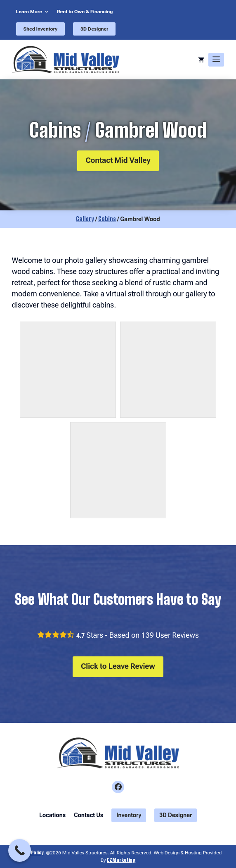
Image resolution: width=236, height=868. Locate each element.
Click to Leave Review (118, 666)
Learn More (29, 12)
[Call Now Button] (20, 850)
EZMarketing (121, 860)
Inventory (129, 815)
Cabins (107, 219)
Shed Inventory (40, 29)
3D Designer (94, 29)
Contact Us (88, 815)
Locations (52, 815)
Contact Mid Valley (118, 160)
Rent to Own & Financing (85, 12)
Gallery (85, 219)
